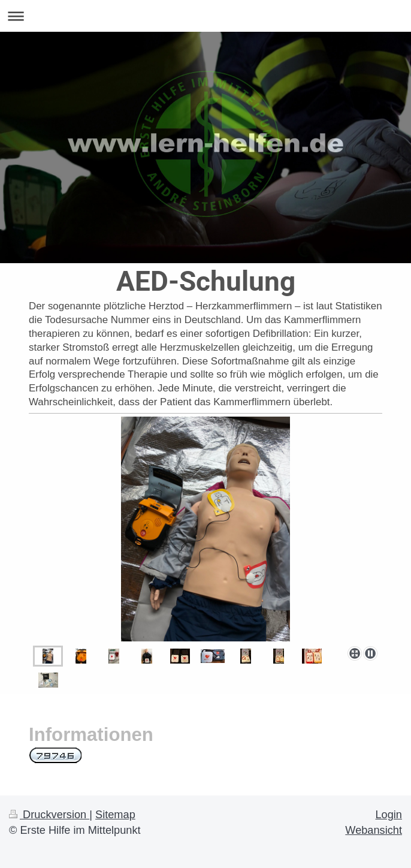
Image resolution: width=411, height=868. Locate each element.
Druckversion (49, 815)
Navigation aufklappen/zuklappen (205, 16)
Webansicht (374, 830)
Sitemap (115, 815)
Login (389, 815)
